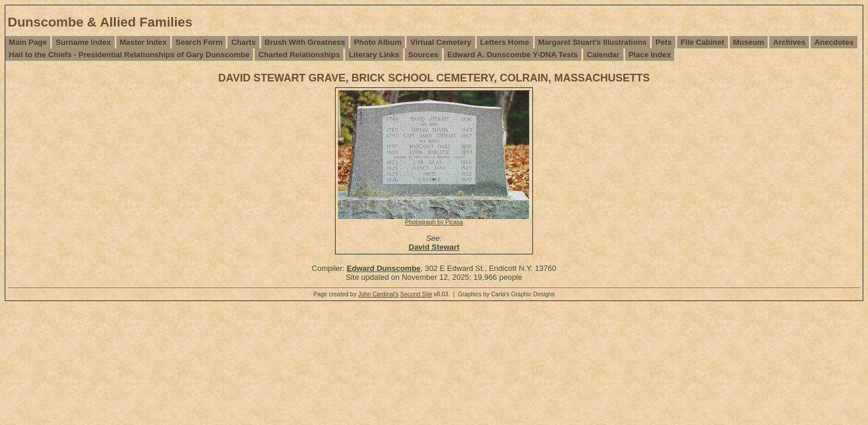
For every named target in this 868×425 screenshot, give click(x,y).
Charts (243, 42)
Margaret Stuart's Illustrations (593, 42)
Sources (423, 55)
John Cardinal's (378, 294)
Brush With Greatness (305, 42)
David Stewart (434, 247)
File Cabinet (703, 42)
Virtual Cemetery (440, 42)
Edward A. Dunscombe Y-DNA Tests (513, 55)
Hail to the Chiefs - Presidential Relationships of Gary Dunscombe (129, 55)
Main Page (28, 42)
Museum (749, 42)
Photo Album (378, 42)
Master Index (143, 42)
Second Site (416, 294)
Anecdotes (834, 42)
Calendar (603, 55)
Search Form (199, 42)
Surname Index (83, 42)
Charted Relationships (299, 55)
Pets (663, 42)
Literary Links (374, 55)
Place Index (650, 55)
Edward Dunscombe (384, 268)
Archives (789, 42)
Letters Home (505, 42)
